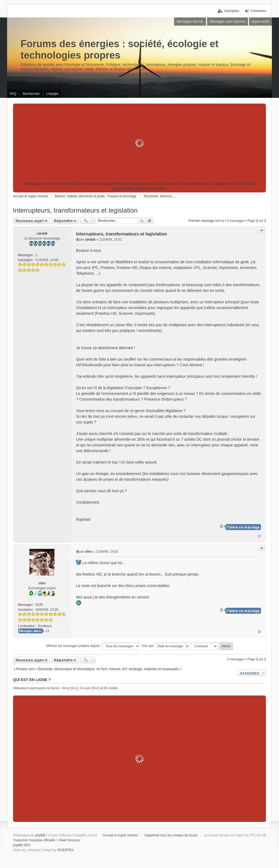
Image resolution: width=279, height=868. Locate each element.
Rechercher (142, 221)
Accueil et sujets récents (120, 835)
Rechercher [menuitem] (31, 94)
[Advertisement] (140, 143)
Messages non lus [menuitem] (190, 22)
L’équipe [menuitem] (52, 94)
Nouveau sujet (30, 221)
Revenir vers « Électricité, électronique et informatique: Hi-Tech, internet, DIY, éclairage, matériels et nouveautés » (99, 669)
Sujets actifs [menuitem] (261, 22)
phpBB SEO (22, 845)
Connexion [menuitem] (258, 11)
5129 (39, 605)
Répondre (63, 221)
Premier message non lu (206, 221)
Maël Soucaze (70, 840)
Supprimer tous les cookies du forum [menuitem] (171, 835)
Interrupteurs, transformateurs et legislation (75, 210)
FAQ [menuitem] (13, 94)
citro (42, 583)
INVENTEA (65, 850)
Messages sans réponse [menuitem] (228, 22)
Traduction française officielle (34, 840)
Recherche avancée (150, 221)
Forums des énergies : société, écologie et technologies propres (120, 49)
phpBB (40, 835)
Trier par (166, 646)
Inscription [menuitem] (232, 11)
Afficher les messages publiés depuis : (93, 646)
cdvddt (42, 234)
